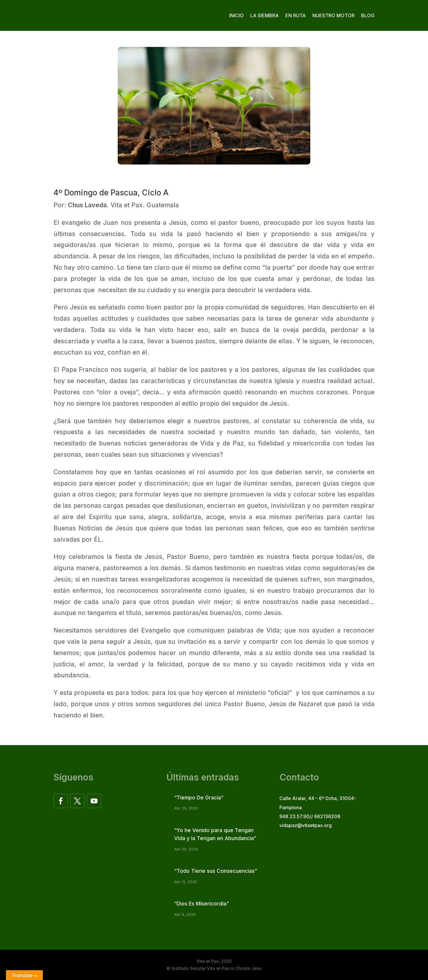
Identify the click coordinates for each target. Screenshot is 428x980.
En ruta (296, 15)
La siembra (265, 15)
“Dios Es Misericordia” (202, 904)
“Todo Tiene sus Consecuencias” (216, 871)
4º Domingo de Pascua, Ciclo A (111, 193)
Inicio (236, 15)
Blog (368, 15)
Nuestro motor (333, 15)
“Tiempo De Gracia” (199, 798)
